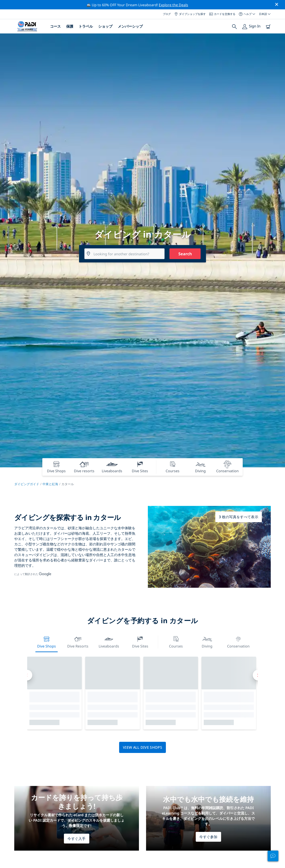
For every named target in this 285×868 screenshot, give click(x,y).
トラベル (86, 26)
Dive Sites (140, 642)
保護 (70, 26)
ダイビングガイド (27, 484)
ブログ (167, 14)
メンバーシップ (130, 26)
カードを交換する (222, 14)
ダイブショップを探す (190, 14)
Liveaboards (109, 642)
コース (55, 26)
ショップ (105, 26)
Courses (176, 642)
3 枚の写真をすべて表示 (239, 517)
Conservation (238, 642)
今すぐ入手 (77, 839)
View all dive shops (142, 747)
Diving (207, 642)
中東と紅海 (50, 484)
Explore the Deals (173, 5)
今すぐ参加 (208, 837)
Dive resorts (78, 642)
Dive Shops (47, 642)
